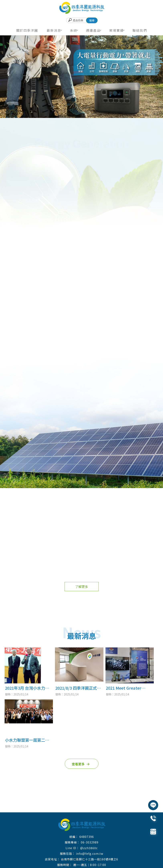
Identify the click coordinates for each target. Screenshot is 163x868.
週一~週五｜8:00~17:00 (90, 865)
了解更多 (82, 587)
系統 (74, 30)
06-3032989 (90, 842)
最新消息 (54, 30)
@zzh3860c (89, 848)
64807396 (87, 837)
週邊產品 (93, 30)
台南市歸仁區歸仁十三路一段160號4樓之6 (90, 859)
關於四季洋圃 (27, 30)
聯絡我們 (140, 30)
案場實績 (116, 30)
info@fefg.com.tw (90, 854)
